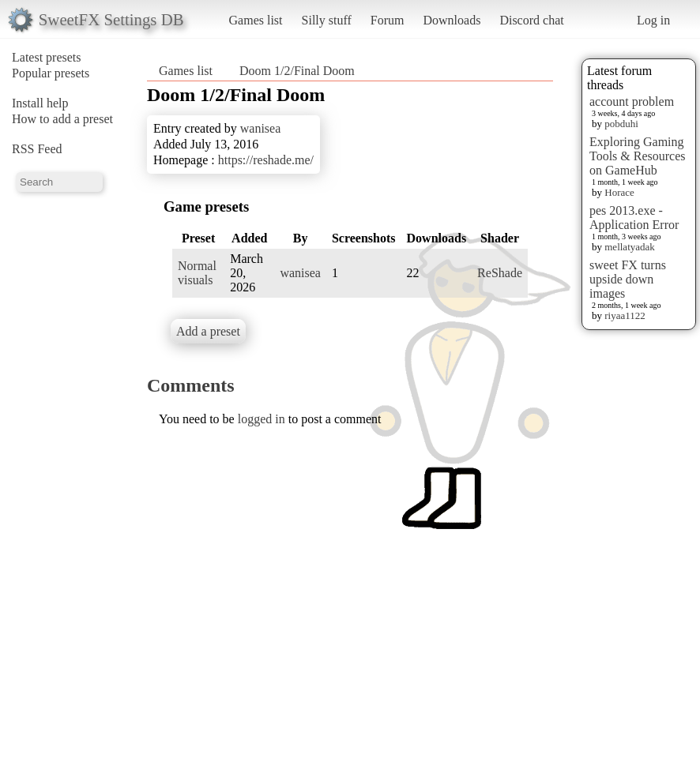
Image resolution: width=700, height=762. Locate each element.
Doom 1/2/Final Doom (297, 71)
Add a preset (208, 331)
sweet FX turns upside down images (628, 279)
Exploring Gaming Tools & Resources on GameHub (638, 156)
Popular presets (51, 73)
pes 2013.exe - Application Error (634, 218)
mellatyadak (630, 247)
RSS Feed (37, 149)
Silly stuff (327, 20)
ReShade (500, 273)
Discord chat (531, 20)
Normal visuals (197, 273)
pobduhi (621, 124)
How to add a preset (62, 119)
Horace (619, 192)
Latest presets (47, 57)
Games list (256, 20)
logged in (262, 419)
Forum (388, 20)
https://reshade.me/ (266, 160)
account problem (632, 101)
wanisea (261, 128)
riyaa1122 (625, 315)
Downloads (452, 20)
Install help (40, 103)
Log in (653, 20)
